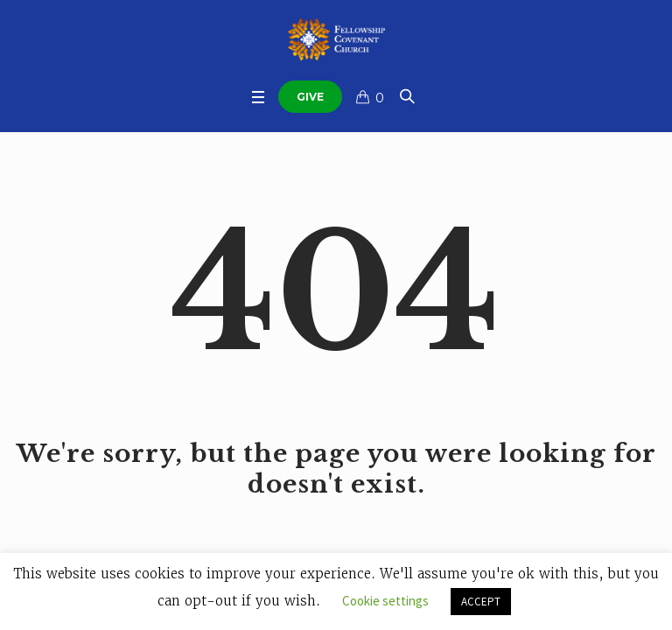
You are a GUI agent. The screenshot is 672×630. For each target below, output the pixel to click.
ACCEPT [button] (481, 602)
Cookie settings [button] (385, 601)
